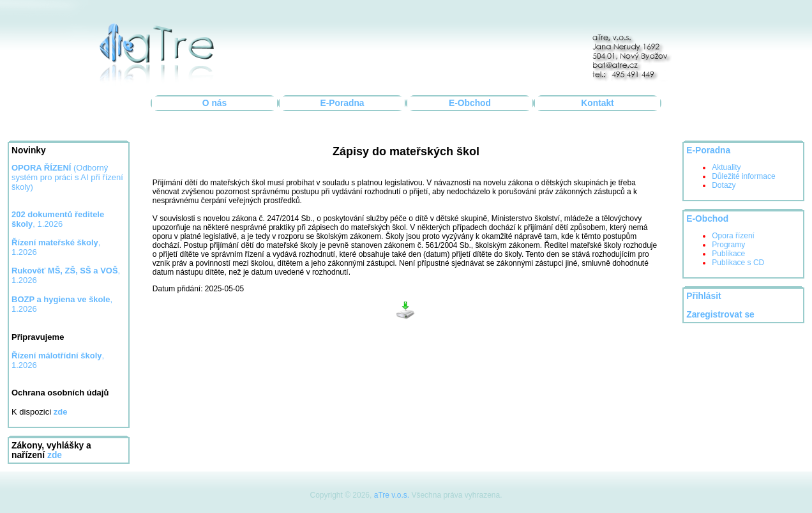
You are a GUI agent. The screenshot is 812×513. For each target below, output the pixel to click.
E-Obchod (470, 103)
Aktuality (726, 167)
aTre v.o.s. (392, 495)
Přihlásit (703, 296)
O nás (214, 103)
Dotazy (724, 185)
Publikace (728, 254)
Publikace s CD (738, 263)
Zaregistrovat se (720, 315)
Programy (728, 245)
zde (55, 455)
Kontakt (597, 103)
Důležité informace (743, 176)
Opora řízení (733, 236)
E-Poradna (342, 103)
